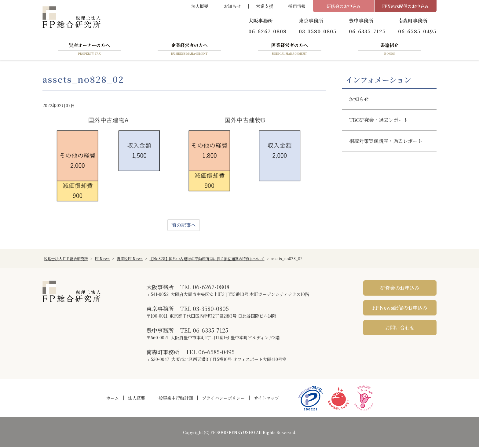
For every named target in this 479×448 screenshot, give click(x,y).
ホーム (112, 399)
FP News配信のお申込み (400, 309)
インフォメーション (378, 80)
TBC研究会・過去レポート (379, 121)
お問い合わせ (400, 328)
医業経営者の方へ (290, 50)
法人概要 (200, 6)
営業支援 (265, 6)
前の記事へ (184, 226)
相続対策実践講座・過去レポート (386, 142)
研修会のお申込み (344, 6)
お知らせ (232, 6)
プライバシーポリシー (223, 399)
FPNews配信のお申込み (406, 6)
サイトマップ (266, 399)
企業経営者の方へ (189, 50)
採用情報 (297, 6)
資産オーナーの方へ (90, 50)
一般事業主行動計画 (174, 399)
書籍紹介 (389, 50)
